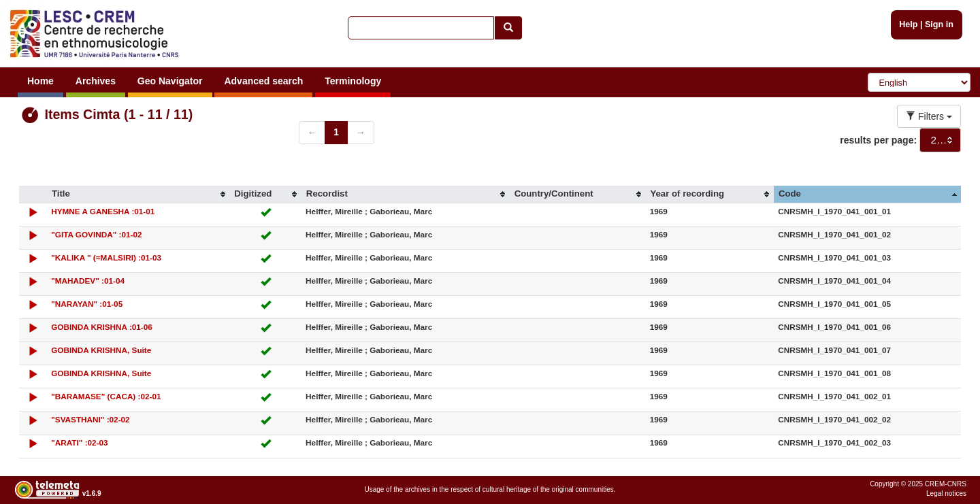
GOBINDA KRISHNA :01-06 (102, 327)
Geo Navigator (170, 81)
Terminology (353, 81)
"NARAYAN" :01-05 (87, 304)
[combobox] (940, 140)
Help (908, 24)
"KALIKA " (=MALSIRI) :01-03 (106, 257)
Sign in (939, 24)
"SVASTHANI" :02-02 (90, 419)
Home (40, 81)
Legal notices (946, 493)
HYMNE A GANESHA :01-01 (103, 211)
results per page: (878, 140)
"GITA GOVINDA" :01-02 (96, 234)
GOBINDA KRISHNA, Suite (101, 350)
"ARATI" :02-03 (79, 442)
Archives (96, 81)
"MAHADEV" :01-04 (88, 281)
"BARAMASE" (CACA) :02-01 (106, 396)
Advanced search (263, 81)
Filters (929, 116)
